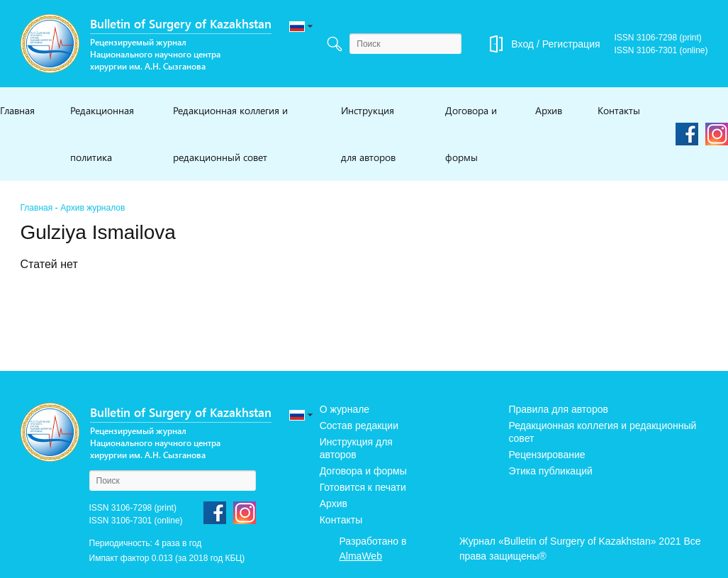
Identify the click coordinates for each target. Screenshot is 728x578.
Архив (549, 110)
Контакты (619, 110)
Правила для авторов (558, 409)
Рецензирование (547, 455)
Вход (522, 44)
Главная (17, 110)
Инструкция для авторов (368, 134)
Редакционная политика (102, 134)
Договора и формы (471, 134)
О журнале (345, 409)
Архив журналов (93, 208)
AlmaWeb (361, 556)
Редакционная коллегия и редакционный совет (230, 134)
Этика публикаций (550, 471)
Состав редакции (359, 426)
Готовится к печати (363, 487)
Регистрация (571, 44)
